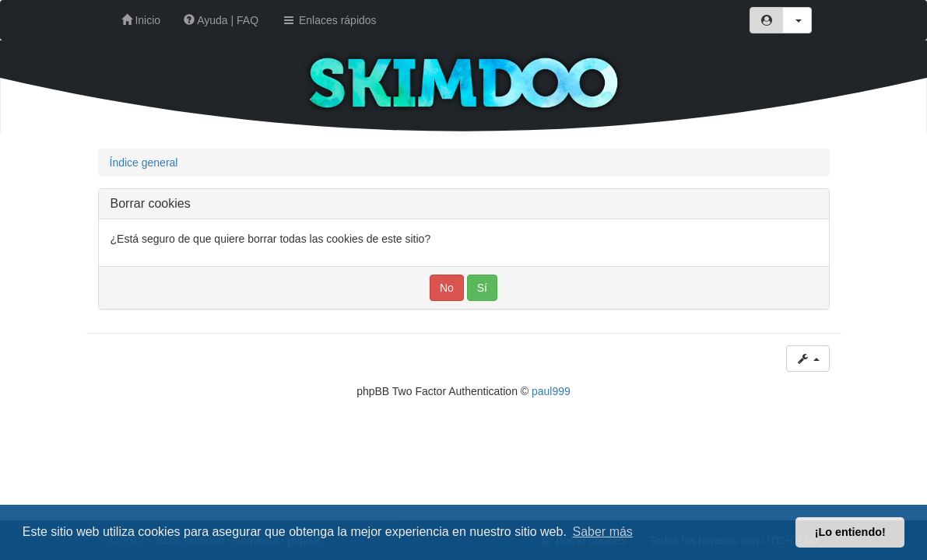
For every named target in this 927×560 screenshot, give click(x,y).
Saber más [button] (603, 532)
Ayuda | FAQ (221, 20)
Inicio (141, 20)
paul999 (551, 391)
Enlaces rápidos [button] (329, 20)
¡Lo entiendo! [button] (850, 532)
